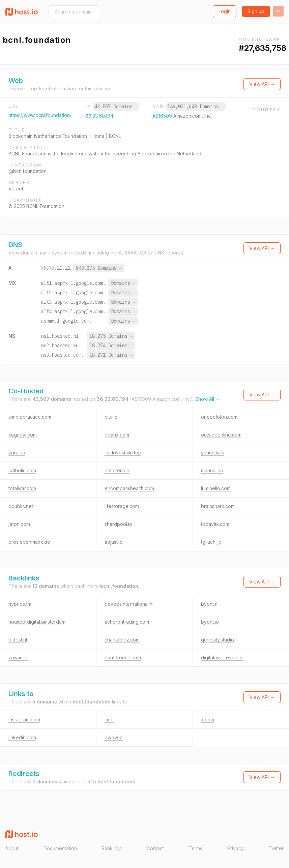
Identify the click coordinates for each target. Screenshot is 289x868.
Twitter (276, 848)
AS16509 (163, 116)
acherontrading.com (127, 622)
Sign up (256, 11)
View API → (262, 84)
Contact (155, 848)
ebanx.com (117, 435)
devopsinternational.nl (129, 604)
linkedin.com (22, 737)
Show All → (208, 399)
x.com (208, 720)
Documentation (60, 848)
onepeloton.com (219, 417)
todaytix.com (215, 524)
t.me (109, 720)
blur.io (111, 417)
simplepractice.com (30, 417)
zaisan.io (18, 657)
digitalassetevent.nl (222, 657)
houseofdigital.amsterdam (37, 622)
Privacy (236, 848)
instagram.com (24, 720)
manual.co (212, 470)
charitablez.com (122, 640)
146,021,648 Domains (196, 107)
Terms (195, 848)
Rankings (112, 848)
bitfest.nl (18, 640)
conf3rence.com (123, 657)
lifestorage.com (122, 506)
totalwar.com (22, 488)
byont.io (210, 622)
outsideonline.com (221, 435)
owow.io (114, 737)
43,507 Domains (116, 107)
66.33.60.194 (99, 116)
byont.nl (210, 604)
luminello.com (216, 488)
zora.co (17, 453)
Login (225, 11)
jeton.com (19, 524)
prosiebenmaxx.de (29, 542)
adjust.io (114, 542)
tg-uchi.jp (211, 542)
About (12, 848)
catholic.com (22, 470)
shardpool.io (118, 524)
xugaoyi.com (23, 435)
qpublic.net (21, 506)
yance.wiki (213, 453)
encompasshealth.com (129, 488)
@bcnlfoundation (27, 171)
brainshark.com (218, 506)
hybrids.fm (20, 604)
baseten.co (117, 470)
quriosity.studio (218, 640)
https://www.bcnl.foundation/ (40, 115)
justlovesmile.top (123, 453)
